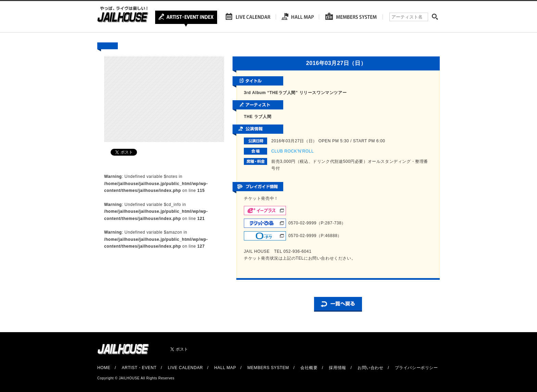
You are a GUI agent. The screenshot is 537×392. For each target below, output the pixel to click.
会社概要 (309, 368)
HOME (104, 368)
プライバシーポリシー (416, 368)
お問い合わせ (371, 368)
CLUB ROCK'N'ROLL (292, 151)
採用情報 (337, 368)
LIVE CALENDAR (185, 368)
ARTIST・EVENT (139, 368)
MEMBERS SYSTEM (268, 368)
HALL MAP (225, 368)
